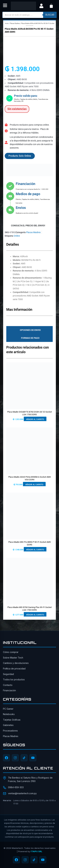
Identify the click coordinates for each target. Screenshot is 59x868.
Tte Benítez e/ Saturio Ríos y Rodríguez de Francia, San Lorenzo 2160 (30, 779)
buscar (50, 15)
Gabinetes (8, 725)
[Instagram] (15, 758)
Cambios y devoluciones (16, 663)
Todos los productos (14, 679)
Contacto (8, 685)
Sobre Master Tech (13, 658)
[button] (5, 6)
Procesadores (10, 731)
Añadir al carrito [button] (35, 419)
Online (17, 236)
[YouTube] (33, 758)
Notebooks (9, 714)
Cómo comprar (11, 652)
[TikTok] (24, 758)
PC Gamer (8, 709)
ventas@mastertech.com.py (22, 793)
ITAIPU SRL (36, 851)
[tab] (29, 330)
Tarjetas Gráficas (12, 720)
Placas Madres (15, 23)
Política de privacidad (14, 669)
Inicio (7, 23)
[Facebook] (6, 758)
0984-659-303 (16, 787)
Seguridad (8, 674)
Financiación (9, 690)
